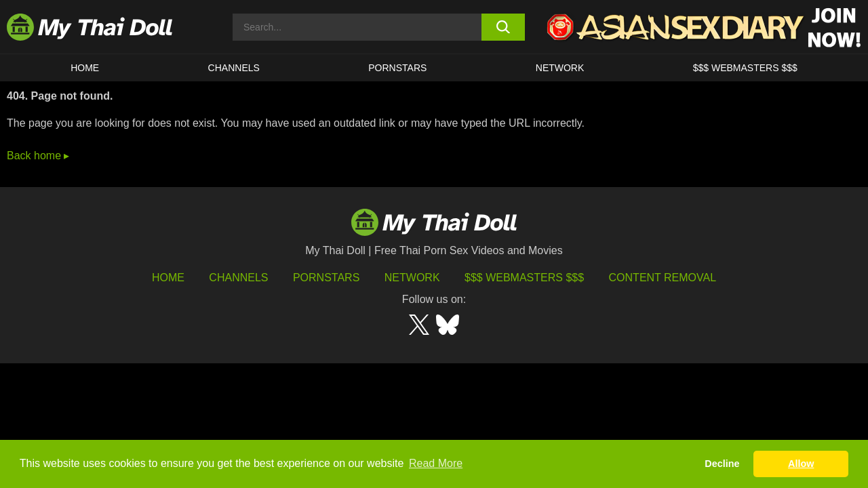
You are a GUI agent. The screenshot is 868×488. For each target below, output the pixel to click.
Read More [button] (436, 463)
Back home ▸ (38, 156)
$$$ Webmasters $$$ (524, 278)
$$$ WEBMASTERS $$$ (745, 68)
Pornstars (397, 68)
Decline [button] (722, 464)
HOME (85, 68)
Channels (238, 278)
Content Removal (663, 278)
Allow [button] (801, 464)
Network (560, 68)
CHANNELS (234, 68)
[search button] (504, 27)
